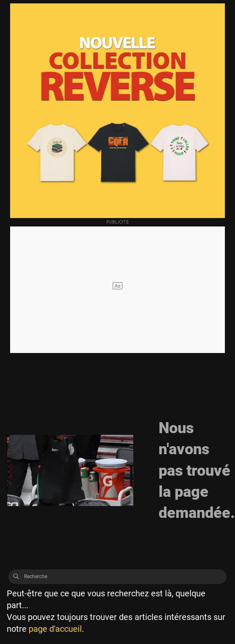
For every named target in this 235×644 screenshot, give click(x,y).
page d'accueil (55, 629)
